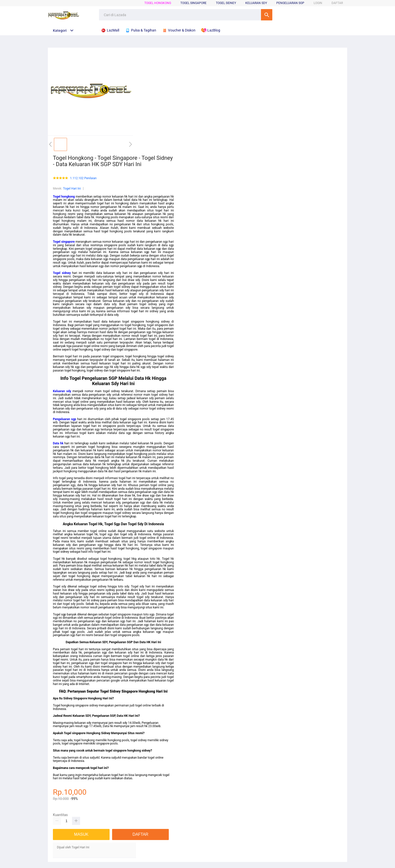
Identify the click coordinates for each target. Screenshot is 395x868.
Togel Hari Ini (72, 189)
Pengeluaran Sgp (290, 3)
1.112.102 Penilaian (83, 178)
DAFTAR (337, 3)
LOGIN (318, 3)
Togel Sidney (226, 3)
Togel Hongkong (158, 3)
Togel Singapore (193, 3)
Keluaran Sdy (256, 3)
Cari (267, 15)
